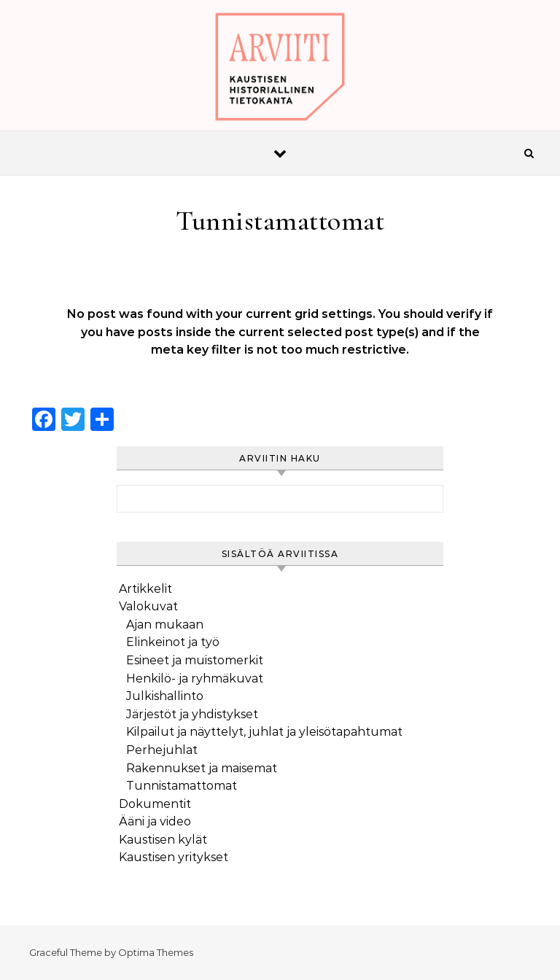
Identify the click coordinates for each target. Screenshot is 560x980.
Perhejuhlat (162, 750)
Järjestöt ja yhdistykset (192, 714)
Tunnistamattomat (182, 786)
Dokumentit (155, 804)
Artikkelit (145, 589)
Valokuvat (148, 606)
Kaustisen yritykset (174, 857)
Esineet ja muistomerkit (195, 660)
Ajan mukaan (165, 625)
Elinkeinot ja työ (173, 642)
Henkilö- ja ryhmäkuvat (195, 678)
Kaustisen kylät (163, 840)
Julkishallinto (165, 696)
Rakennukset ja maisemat (202, 768)
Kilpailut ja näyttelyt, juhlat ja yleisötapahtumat (264, 732)
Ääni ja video (155, 821)
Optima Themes (156, 952)
